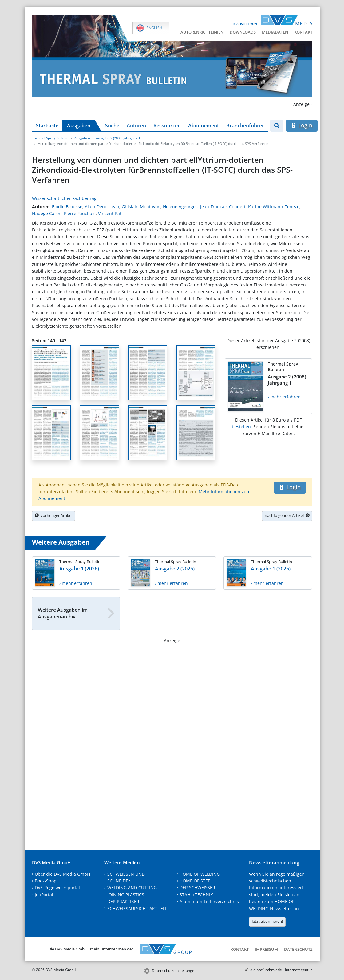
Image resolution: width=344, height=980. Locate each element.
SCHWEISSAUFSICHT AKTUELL (137, 908)
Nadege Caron (47, 213)
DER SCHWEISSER (197, 888)
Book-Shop (46, 881)
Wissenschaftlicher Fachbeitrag (64, 198)
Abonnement (204, 126)
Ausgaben (79, 126)
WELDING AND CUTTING (132, 888)
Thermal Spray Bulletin (50, 138)
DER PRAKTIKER (123, 901)
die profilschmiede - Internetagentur (281, 970)
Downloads (243, 32)
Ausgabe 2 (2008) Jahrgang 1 (118, 138)
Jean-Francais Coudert (223, 207)
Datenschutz (298, 949)
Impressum (266, 949)
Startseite (47, 126)
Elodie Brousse (67, 207)
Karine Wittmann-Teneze (274, 207)
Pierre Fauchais (80, 213)
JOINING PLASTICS (126, 895)
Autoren (136, 126)
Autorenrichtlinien (202, 32)
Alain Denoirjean (102, 207)
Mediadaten (275, 32)
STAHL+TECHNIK (196, 895)
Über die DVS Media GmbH (62, 874)
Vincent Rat (110, 213)
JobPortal (44, 895)
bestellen (241, 427)
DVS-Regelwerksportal (57, 888)
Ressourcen (167, 126)
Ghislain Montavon (141, 207)
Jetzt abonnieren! (267, 921)
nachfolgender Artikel (287, 515)
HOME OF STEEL (196, 881)
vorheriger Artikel (53, 515)
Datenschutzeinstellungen (174, 971)
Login (302, 125)
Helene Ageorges (180, 207)
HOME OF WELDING (200, 874)
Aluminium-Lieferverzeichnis (209, 901)
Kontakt (303, 32)
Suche (112, 126)
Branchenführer (245, 126)
